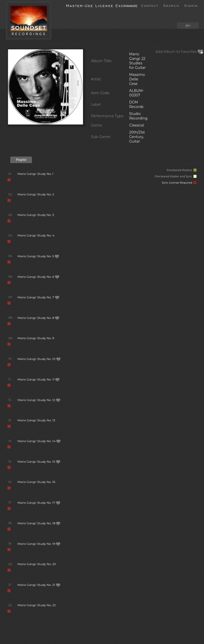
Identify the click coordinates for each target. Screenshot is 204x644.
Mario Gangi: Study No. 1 (35, 174)
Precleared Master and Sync (176, 176)
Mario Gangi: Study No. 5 (38, 256)
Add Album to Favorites (179, 52)
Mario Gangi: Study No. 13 (36, 420)
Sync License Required (179, 183)
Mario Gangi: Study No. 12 (39, 400)
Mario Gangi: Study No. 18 (39, 523)
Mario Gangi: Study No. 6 (38, 277)
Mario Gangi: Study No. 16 (36, 482)
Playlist (21, 160)
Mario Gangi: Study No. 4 (36, 235)
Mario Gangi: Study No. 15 (39, 462)
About (129, 5)
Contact (150, 5)
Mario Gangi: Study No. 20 (37, 564)
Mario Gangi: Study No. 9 (36, 338)
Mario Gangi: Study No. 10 (39, 359)
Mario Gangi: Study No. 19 (39, 544)
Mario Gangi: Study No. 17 (39, 503)
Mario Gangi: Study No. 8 (38, 318)
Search (171, 5)
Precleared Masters (181, 170)
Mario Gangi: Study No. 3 (36, 215)
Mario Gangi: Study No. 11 (39, 379)
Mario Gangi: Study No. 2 (36, 194)
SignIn (191, 5)
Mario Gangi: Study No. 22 (37, 605)
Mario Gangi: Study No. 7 (38, 297)
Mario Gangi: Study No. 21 (39, 585)
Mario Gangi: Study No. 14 (39, 441)
